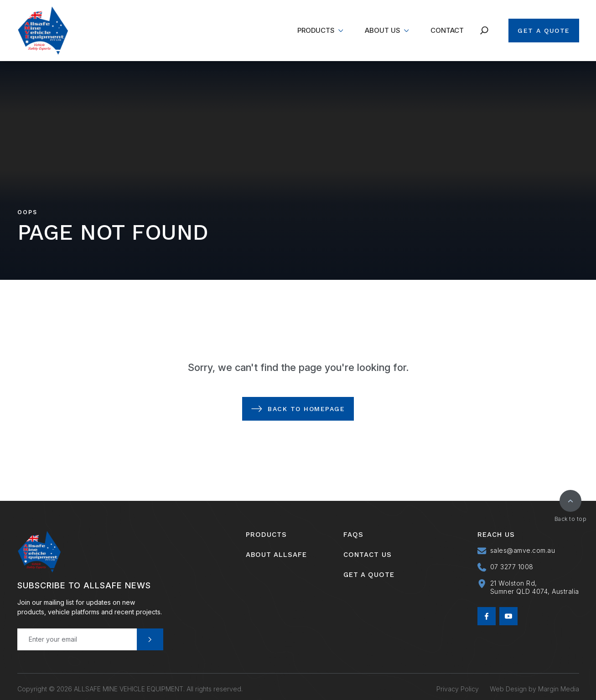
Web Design (508, 684)
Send (150, 639)
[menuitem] (320, 31)
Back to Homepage (306, 409)
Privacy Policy (458, 684)
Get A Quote (544, 31)
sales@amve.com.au (523, 550)
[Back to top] (570, 501)
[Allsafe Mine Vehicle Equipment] (43, 31)
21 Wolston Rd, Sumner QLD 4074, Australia (535, 587)
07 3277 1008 (512, 567)
